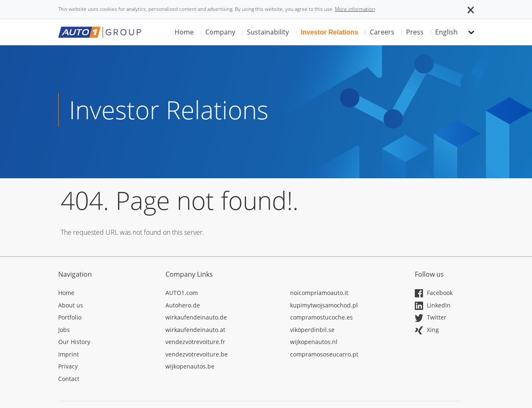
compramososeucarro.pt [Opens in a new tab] (324, 354)
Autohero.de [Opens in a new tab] (183, 305)
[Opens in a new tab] (106, 294)
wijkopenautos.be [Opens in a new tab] (190, 366)
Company (220, 32)
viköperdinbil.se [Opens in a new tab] (312, 330)
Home (184, 32)
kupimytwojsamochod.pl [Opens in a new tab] (324, 305)
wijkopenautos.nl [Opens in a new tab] (314, 342)
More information (355, 9)
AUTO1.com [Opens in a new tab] (182, 293)
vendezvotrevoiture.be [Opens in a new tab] (197, 354)
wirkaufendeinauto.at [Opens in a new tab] (195, 330)
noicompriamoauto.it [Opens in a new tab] (319, 293)
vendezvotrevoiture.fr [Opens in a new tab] (195, 342)
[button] (471, 9)
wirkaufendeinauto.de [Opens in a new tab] (196, 317)
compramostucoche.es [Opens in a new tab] (321, 317)
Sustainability (268, 32)
